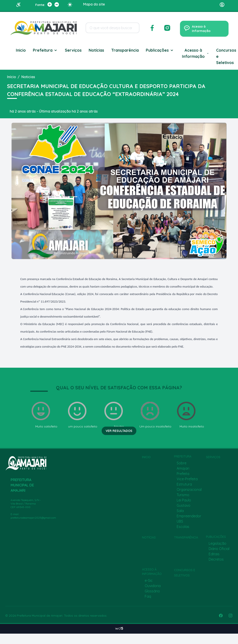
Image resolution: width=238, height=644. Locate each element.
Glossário (152, 591)
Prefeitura (45, 50)
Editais (214, 554)
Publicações (160, 50)
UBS (180, 521)
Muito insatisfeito (190, 414)
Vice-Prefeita (187, 479)
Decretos (216, 559)
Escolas (183, 527)
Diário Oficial (219, 549)
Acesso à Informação (196, 53)
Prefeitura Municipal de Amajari (40, 616)
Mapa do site (94, 4)
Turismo (183, 495)
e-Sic (149, 580)
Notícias (96, 50)
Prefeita (183, 474)
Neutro (114, 414)
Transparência (125, 50)
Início (11, 77)
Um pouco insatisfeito (155, 414)
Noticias (28, 77)
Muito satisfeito (44, 414)
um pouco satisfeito (82, 414)
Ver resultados (119, 431)
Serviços (73, 50)
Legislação (217, 543)
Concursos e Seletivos (226, 56)
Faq (148, 596)
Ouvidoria (153, 586)
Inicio (21, 50)
